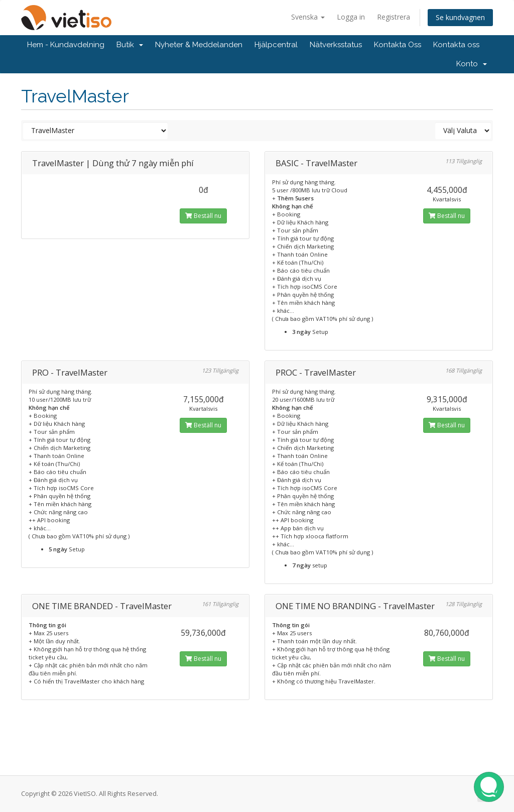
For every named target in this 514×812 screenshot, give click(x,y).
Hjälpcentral (276, 45)
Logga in (351, 17)
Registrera (394, 17)
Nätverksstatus (336, 45)
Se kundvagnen (460, 17)
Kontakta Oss (398, 45)
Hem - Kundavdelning (66, 45)
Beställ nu (203, 216)
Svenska (308, 17)
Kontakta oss (456, 45)
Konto (472, 64)
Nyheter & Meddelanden (199, 45)
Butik (130, 45)
